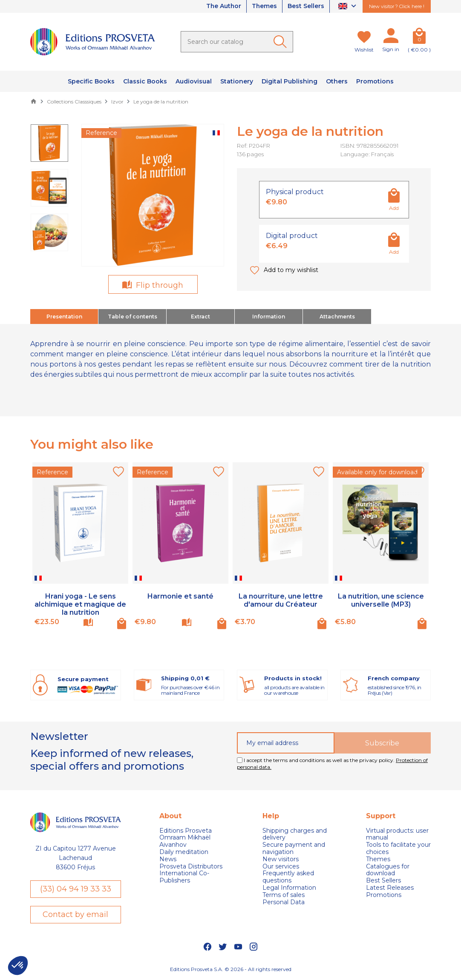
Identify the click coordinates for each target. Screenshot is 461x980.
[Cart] (419, 37)
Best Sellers (306, 6)
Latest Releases (390, 888)
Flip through (158, 285)
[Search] (237, 42)
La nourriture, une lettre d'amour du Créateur (281, 600)
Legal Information (289, 888)
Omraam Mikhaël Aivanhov (185, 841)
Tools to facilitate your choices (398, 848)
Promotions (384, 895)
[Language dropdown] (348, 7)
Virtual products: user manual (397, 834)
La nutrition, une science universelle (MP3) (381, 600)
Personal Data (284, 902)
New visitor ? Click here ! (397, 6)
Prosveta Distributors (191, 866)
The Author (223, 6)
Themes (264, 6)
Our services (281, 866)
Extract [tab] (200, 317)
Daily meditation (184, 852)
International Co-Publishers (184, 877)
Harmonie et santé (180, 596)
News (168, 859)
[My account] (391, 37)
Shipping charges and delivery (295, 834)
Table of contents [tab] (133, 317)
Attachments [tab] (337, 317)
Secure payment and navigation (294, 848)
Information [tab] (269, 317)
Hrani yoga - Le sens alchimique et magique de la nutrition (80, 604)
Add (394, 208)
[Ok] (282, 42)
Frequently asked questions (288, 877)
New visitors (281, 859)
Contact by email (75, 914)
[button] (18, 966)
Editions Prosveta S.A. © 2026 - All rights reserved (231, 969)
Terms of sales (284, 895)
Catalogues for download (388, 870)
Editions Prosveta (186, 831)
